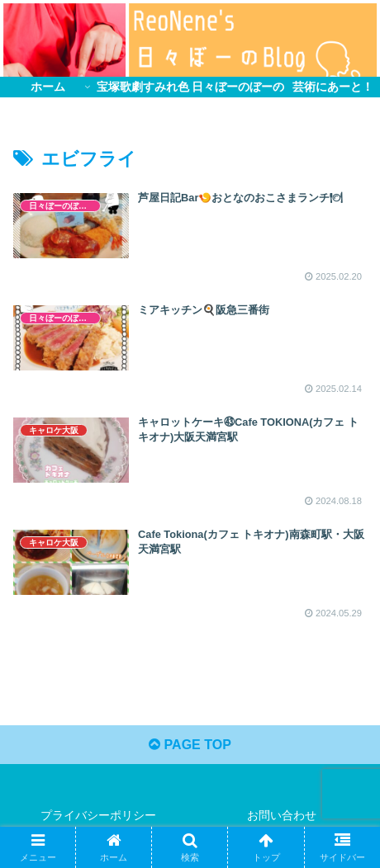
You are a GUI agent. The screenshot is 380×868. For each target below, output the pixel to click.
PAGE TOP (190, 745)
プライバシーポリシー (98, 815)
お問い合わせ (282, 815)
